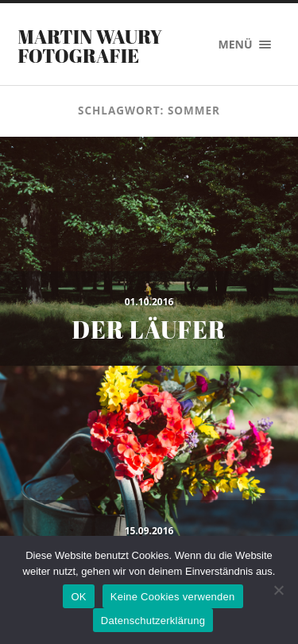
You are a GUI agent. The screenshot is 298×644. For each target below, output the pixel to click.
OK (78, 597)
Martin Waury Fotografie (91, 46)
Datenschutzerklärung (153, 621)
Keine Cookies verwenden (173, 597)
